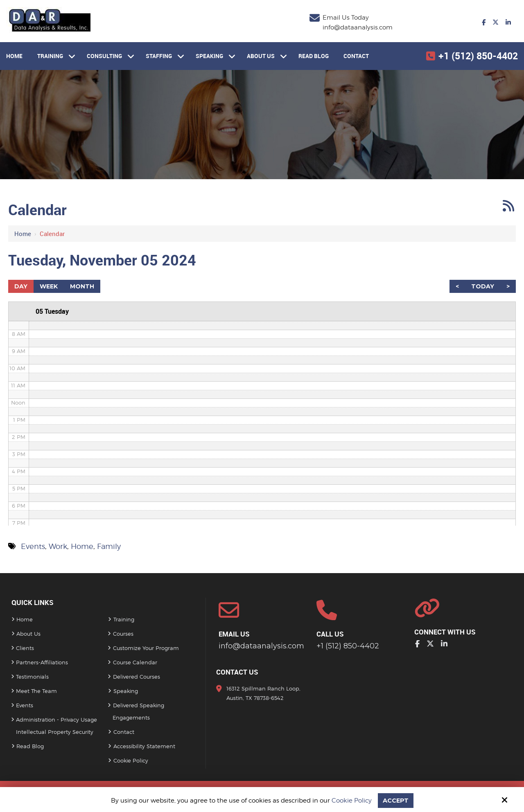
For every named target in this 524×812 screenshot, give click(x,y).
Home (23, 234)
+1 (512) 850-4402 (478, 56)
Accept (395, 800)
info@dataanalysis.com (358, 27)
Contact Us (237, 672)
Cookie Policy (351, 801)
